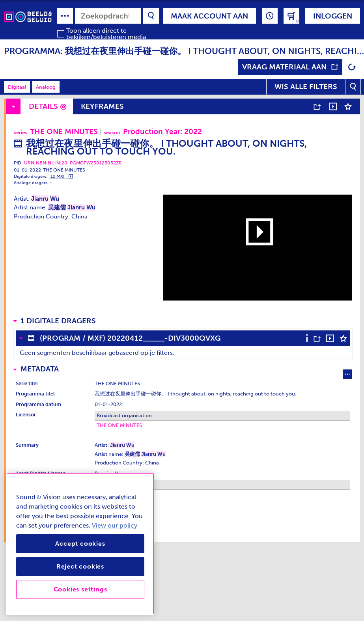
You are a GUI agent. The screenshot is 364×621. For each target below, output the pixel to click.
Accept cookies (80, 544)
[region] (80, 544)
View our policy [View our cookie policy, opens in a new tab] (115, 525)
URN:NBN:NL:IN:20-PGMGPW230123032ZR (73, 163)
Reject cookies (80, 566)
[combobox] (108, 16)
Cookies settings (80, 589)
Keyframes (102, 106)
